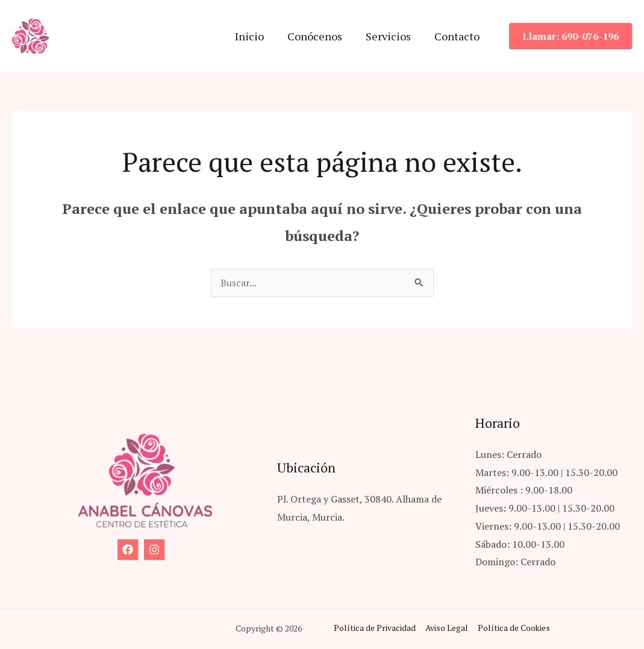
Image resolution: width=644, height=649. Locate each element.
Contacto (458, 36)
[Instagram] (154, 550)
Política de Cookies (511, 629)
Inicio (255, 36)
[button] (571, 36)
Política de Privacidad (374, 629)
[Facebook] (128, 550)
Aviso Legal (445, 629)
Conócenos (319, 36)
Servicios (391, 36)
